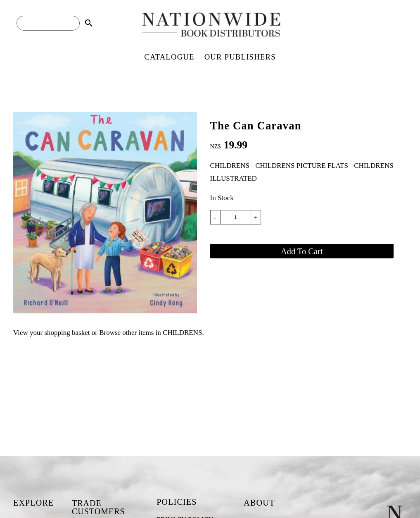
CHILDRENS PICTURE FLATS (302, 166)
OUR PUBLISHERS (240, 57)
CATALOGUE (169, 57)
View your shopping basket (51, 333)
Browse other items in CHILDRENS (151, 333)
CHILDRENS (230, 166)
